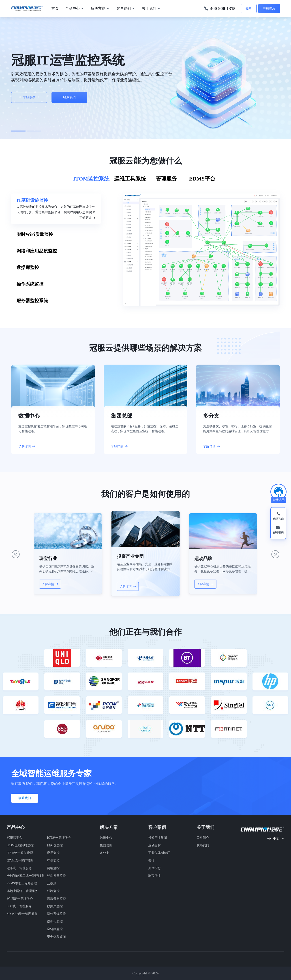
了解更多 (29, 98)
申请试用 (269, 8)
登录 (249, 8)
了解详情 (27, 446)
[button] (18, 131)
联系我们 (69, 98)
